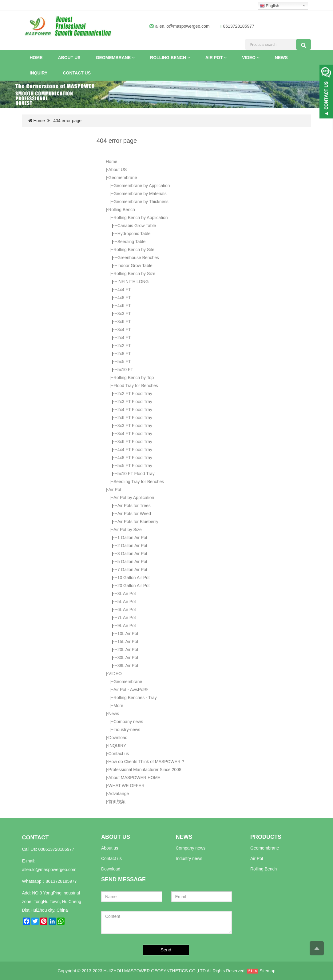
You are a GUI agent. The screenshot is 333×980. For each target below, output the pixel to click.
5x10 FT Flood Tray (136, 474)
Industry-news (127, 730)
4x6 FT (124, 306)
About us (110, 848)
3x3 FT (124, 314)
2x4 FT (124, 338)
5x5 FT (124, 362)
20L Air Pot (128, 650)
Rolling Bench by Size (134, 274)
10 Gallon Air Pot (134, 578)
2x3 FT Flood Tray (135, 402)
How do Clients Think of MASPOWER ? (146, 762)
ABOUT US (116, 837)
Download (118, 738)
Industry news (189, 858)
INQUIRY (39, 73)
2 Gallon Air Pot (132, 546)
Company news (128, 722)
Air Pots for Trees (134, 506)
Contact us (77, 73)
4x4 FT (124, 290)
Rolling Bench (170, 58)
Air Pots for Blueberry (138, 522)
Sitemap (267, 971)
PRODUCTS (266, 837)
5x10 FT (125, 370)
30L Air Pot (128, 658)
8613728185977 (61, 881)
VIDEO (251, 58)
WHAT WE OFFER (126, 786)
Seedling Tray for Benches (139, 482)
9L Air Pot (127, 626)
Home (36, 58)
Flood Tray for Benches (136, 386)
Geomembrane (115, 58)
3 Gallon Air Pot (132, 554)
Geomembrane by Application (142, 186)
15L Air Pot (128, 642)
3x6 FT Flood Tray (135, 442)
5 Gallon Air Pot (132, 562)
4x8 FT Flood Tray (135, 458)
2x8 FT (124, 354)
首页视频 (117, 802)
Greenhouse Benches (138, 258)
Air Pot (216, 58)
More (118, 706)
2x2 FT (124, 346)
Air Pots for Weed (134, 514)
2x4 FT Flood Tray (135, 410)
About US (69, 58)
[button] (133, 58)
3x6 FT (124, 322)
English (270, 6)
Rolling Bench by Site (134, 250)
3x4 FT (124, 330)
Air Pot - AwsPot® (131, 690)
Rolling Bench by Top (134, 378)
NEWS (184, 837)
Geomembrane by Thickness (141, 202)
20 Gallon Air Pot (134, 586)
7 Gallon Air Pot (132, 570)
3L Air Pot (127, 594)
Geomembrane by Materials (140, 194)
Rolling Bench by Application (141, 218)
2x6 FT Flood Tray (135, 418)
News (281, 58)
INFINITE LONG (133, 282)
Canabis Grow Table (137, 226)
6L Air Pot (127, 610)
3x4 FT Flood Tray (135, 434)
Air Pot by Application (134, 498)
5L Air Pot (127, 602)
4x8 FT (124, 298)
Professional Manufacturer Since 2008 (145, 770)
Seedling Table (132, 242)
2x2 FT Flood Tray (135, 394)
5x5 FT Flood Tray (135, 466)
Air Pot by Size (128, 530)
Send (166, 950)
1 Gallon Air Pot (132, 538)
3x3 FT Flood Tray (135, 426)
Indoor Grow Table (135, 266)
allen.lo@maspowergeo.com (182, 26)
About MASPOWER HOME (134, 778)
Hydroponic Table (134, 234)
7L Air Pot (127, 618)
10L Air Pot (128, 634)
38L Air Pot (128, 666)
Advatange (119, 794)
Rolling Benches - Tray (135, 698)
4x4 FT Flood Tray (135, 450)
